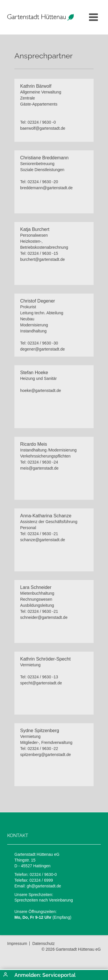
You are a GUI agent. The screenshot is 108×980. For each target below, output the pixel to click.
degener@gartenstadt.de (42, 349)
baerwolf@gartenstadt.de (43, 128)
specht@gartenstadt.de (41, 683)
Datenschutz (43, 943)
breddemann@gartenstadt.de (46, 188)
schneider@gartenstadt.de (44, 617)
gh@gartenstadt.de (44, 886)
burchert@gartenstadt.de (42, 259)
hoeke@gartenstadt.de (41, 391)
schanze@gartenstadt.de (43, 540)
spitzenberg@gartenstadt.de (46, 755)
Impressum (17, 943)
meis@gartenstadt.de (39, 468)
